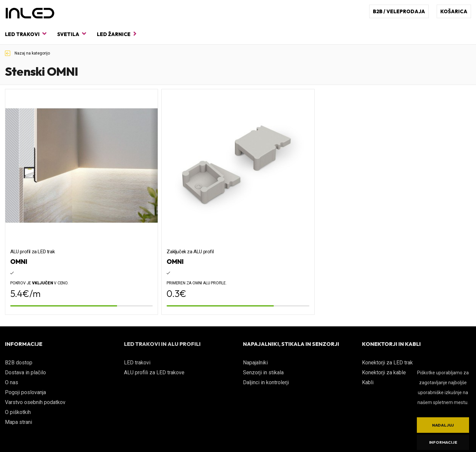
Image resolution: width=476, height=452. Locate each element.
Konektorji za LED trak (387, 363)
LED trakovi (26, 34)
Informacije (443, 442)
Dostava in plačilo (25, 372)
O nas (12, 382)
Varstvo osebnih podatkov (35, 402)
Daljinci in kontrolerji (266, 382)
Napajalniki (255, 363)
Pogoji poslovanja (25, 392)
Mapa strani (19, 422)
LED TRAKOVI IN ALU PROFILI (162, 344)
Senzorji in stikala (263, 372)
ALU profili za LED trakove (154, 372)
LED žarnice (117, 34)
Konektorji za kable (384, 372)
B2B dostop (19, 363)
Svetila (72, 34)
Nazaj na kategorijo (27, 53)
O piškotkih (18, 412)
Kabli (368, 382)
